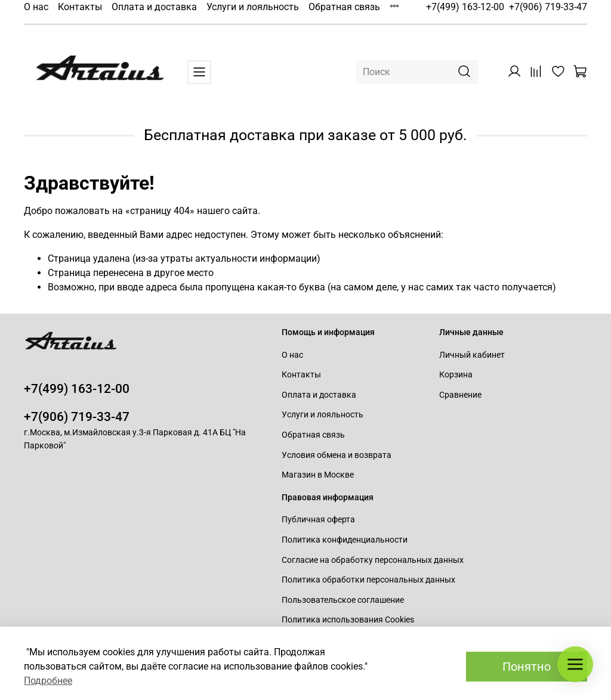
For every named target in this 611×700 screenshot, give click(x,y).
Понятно (527, 667)
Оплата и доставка (154, 7)
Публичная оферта (318, 520)
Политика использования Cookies (348, 620)
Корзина (456, 375)
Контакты (80, 7)
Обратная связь (344, 7)
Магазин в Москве (318, 475)
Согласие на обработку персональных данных (373, 560)
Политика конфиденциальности (345, 540)
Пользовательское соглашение (343, 600)
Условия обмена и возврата (337, 455)
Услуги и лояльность (253, 7)
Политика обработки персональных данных (368, 580)
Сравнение (460, 395)
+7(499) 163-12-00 (465, 7)
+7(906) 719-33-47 (548, 7)
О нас (36, 7)
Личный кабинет (472, 355)
